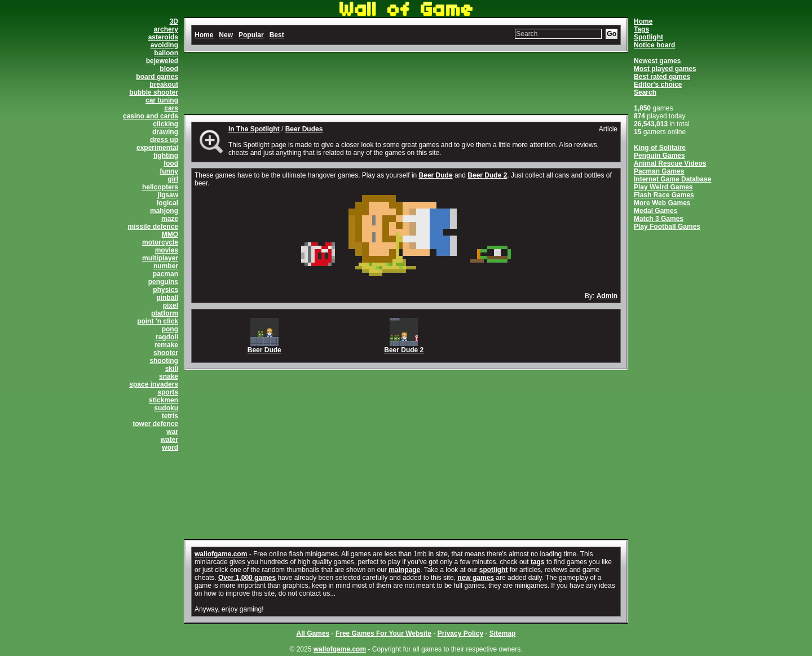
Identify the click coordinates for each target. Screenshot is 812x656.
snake (169, 376)
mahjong (164, 211)
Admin (607, 296)
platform (165, 313)
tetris (170, 416)
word (170, 447)
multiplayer (160, 258)
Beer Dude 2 (487, 175)
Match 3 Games (659, 219)
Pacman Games (659, 171)
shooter (166, 353)
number (166, 266)
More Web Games (662, 203)
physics (166, 290)
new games (476, 578)
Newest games (657, 61)
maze (170, 219)
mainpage (404, 570)
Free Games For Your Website (383, 633)
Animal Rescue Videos (670, 163)
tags (538, 562)
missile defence (153, 227)
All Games (313, 633)
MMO (170, 234)
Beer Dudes (304, 129)
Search (645, 92)
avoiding (164, 45)
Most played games (665, 69)
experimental (157, 148)
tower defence (155, 424)
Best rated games (662, 77)
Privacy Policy (460, 633)
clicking (166, 124)
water (169, 440)
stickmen (164, 400)
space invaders (154, 384)
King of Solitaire (660, 148)
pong (170, 329)
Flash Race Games (664, 195)
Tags (641, 29)
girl (173, 179)
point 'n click (158, 321)
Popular (251, 35)
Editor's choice (658, 85)
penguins (163, 282)
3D (174, 21)
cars (171, 108)
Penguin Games (659, 156)
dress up (164, 140)
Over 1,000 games (247, 578)
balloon (166, 53)
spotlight (494, 570)
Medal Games (656, 211)
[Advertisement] (406, 83)
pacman (166, 274)
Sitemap (503, 633)
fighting (166, 156)
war (172, 432)
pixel (171, 305)
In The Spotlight (254, 129)
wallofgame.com (221, 554)
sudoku (166, 408)
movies (167, 250)
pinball (167, 298)
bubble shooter (154, 92)
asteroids (163, 37)
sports (168, 392)
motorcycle (160, 242)
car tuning (162, 100)
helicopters (160, 187)
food (171, 163)
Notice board (654, 45)
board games (157, 77)
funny (169, 171)
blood (169, 69)
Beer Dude (436, 175)
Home (643, 21)
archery (166, 29)
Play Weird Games (663, 187)
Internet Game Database (672, 179)
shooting (164, 361)
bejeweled (162, 61)
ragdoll (167, 337)
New (226, 35)
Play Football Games (667, 227)
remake (166, 345)
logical (167, 203)
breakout (164, 85)
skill (172, 369)
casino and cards (151, 116)
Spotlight (648, 37)
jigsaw (168, 195)
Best (277, 35)
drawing (165, 132)
